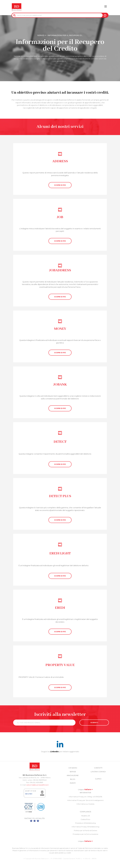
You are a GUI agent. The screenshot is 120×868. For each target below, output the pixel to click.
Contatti (98, 768)
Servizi (41, 35)
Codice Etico (85, 819)
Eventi (73, 783)
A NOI (105, 15)
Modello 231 (86, 816)
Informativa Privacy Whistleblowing (85, 827)
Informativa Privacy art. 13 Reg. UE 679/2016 (85, 797)
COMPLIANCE (86, 812)
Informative (86, 793)
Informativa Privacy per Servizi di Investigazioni (85, 800)
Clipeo (98, 779)
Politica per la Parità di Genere (85, 830)
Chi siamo (73, 768)
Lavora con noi (98, 772)
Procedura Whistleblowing (86, 823)
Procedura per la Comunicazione (85, 834)
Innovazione (73, 775)
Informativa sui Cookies (85, 804)
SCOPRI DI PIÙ (60, 185)
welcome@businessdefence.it (37, 785)
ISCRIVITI (94, 723)
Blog (73, 779)
